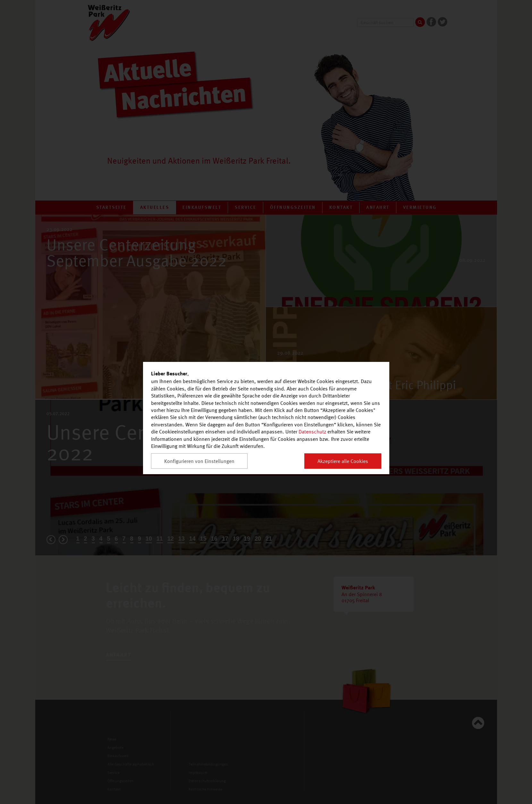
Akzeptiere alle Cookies (343, 461)
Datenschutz (312, 432)
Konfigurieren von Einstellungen (199, 461)
